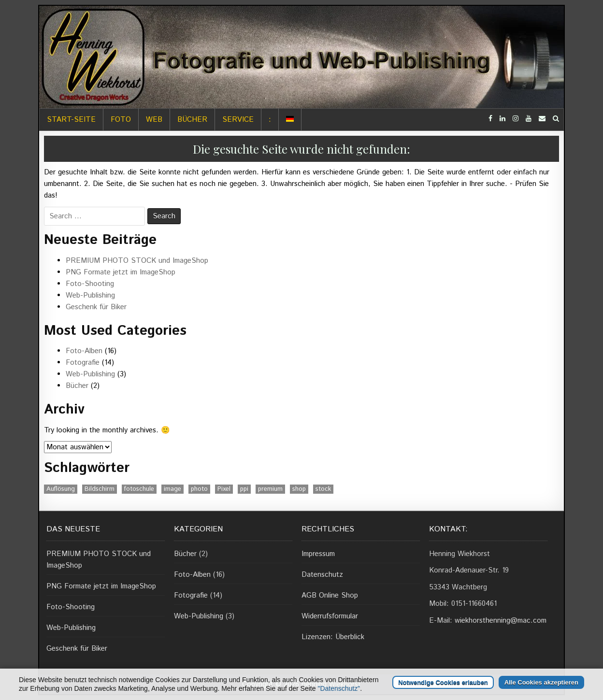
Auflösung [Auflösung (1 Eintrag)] (61, 489)
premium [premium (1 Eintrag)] (270, 489)
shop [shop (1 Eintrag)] (299, 489)
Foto (121, 120)
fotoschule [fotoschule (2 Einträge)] (139, 489)
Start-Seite (71, 120)
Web (154, 120)
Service (238, 120)
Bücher (192, 120)
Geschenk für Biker (96, 307)
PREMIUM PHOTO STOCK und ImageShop (137, 261)
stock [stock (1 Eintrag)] (323, 489)
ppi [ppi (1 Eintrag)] (244, 489)
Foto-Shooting (90, 284)
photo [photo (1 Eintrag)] (199, 489)
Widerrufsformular (330, 616)
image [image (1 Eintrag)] (172, 489)
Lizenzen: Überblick (333, 637)
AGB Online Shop (330, 595)
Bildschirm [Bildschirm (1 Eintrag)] (100, 489)
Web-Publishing (90, 295)
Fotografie (83, 363)
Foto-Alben (84, 351)
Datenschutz (322, 575)
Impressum (318, 554)
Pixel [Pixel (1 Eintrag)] (224, 489)
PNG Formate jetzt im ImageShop (121, 272)
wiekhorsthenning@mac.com (501, 621)
